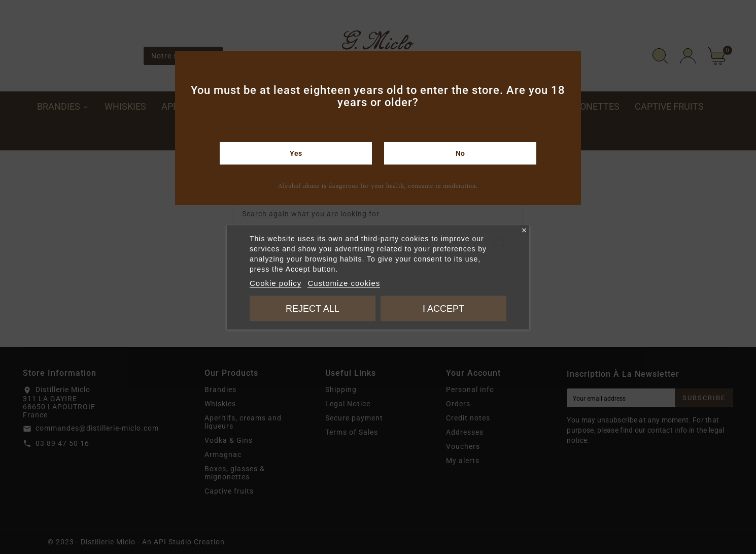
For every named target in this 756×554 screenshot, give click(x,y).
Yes (296, 153)
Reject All (313, 308)
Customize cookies (344, 283)
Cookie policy (276, 283)
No (460, 153)
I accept (443, 308)
